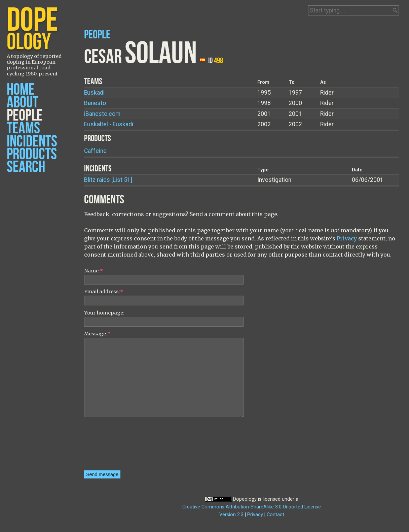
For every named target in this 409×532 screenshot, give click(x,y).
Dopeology (245, 499)
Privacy (347, 238)
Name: (94, 271)
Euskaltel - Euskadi (109, 124)
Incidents (32, 142)
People (25, 116)
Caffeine (95, 151)
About (23, 103)
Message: (97, 334)
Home (21, 90)
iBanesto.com (102, 114)
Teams (23, 128)
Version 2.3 (231, 515)
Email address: (104, 292)
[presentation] (112, 446)
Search (26, 167)
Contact (275, 515)
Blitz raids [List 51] (108, 180)
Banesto (95, 103)
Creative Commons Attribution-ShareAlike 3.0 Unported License (252, 507)
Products (32, 154)
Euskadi (94, 93)
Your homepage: (104, 313)
